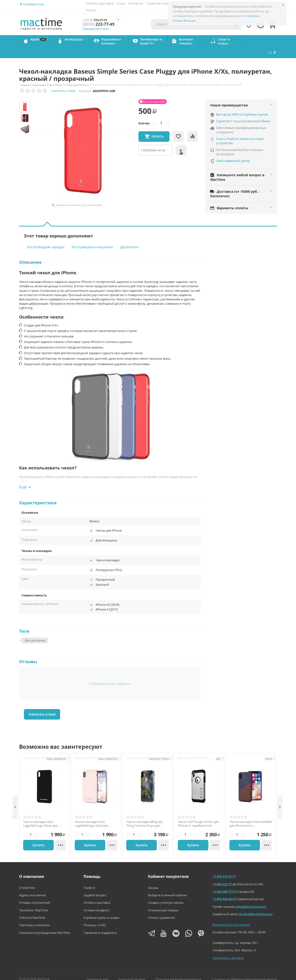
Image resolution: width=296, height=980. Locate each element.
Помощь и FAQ (95, 919)
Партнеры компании (34, 919)
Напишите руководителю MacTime (45, 926)
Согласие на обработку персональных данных (244, 973)
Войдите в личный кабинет (168, 889)
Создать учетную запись (166, 896)
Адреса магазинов (32, 889)
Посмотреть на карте (228, 952)
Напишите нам (97, 973)
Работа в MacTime (32, 911)
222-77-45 (97, 24)
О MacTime (27, 881)
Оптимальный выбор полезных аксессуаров (240, 146)
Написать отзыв (63, 84)
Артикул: (85, 85)
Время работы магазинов (231, 918)
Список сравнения (161, 911)
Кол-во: (144, 117)
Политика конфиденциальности (178, 973)
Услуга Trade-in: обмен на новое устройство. (240, 135)
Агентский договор (132, 973)
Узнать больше (184, 21)
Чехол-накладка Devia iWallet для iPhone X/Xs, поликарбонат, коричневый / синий (251, 818)
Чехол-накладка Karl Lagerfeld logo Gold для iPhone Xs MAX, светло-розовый (92, 818)
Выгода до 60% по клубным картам (242, 108)
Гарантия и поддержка (163, 3)
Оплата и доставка (100, 3)
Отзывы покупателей (35, 896)
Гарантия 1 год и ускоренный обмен (243, 115)
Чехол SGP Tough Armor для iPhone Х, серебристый (198, 818)
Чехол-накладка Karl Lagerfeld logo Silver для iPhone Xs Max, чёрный (40, 818)
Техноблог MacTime (34, 904)
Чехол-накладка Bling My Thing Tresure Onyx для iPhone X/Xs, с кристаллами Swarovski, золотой (146, 818)
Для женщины (35, 634)
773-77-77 (99, 20)
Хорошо (253, 16)
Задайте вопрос (95, 889)
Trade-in (89, 881)
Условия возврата (96, 904)
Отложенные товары (163, 904)
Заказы (153, 881)
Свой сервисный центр (233, 154)
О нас (121, 3)
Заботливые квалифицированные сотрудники (241, 124)
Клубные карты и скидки (101, 911)
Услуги (91, 10)
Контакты (136, 3)
